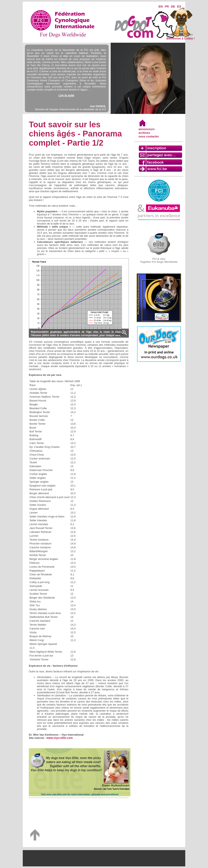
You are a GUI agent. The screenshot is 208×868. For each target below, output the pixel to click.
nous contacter (149, 136)
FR (167, 6)
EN (161, 6)
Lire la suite (66, 95)
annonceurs (147, 129)
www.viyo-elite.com (60, 738)
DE (173, 6)
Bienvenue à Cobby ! (181, 37)
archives (144, 133)
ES (179, 6)
